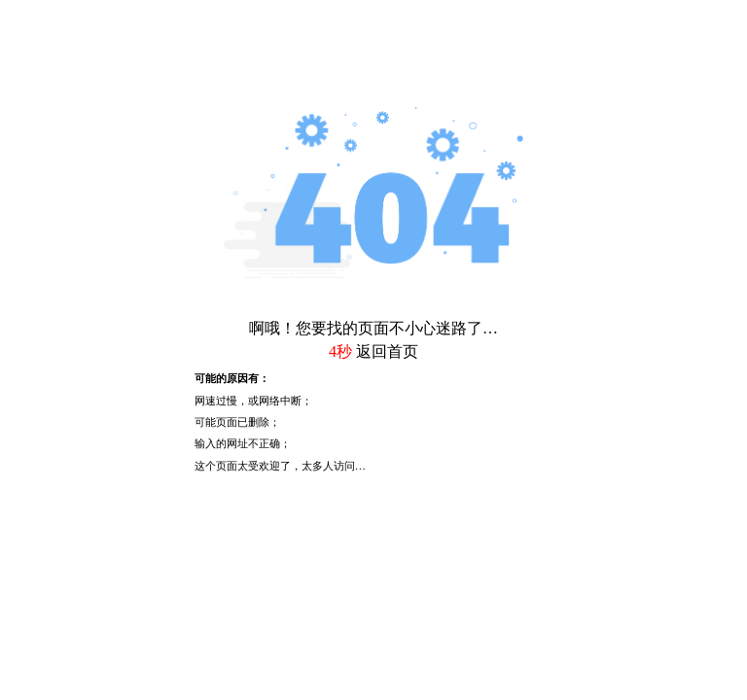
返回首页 (387, 351)
